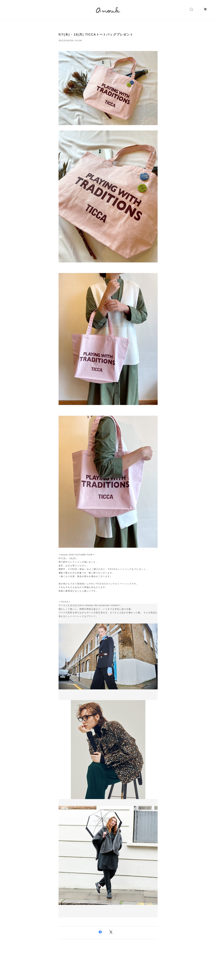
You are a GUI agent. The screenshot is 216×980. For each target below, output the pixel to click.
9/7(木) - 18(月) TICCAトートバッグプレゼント (96, 35)
